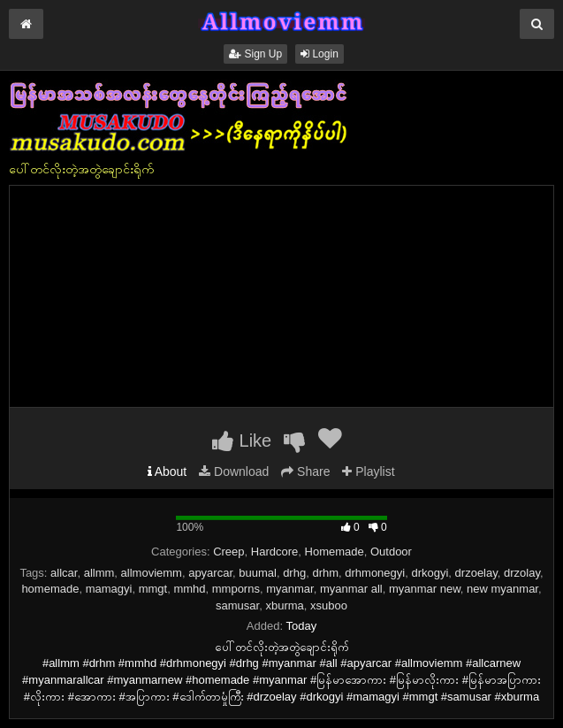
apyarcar (210, 573)
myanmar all (351, 589)
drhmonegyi (375, 573)
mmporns (236, 589)
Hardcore (274, 552)
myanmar (289, 589)
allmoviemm (152, 573)
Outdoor (391, 552)
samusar (237, 605)
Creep (228, 552)
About (167, 471)
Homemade (335, 552)
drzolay (522, 573)
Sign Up (255, 54)
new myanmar (502, 589)
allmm (99, 573)
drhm (325, 573)
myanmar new (425, 589)
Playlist (368, 471)
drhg (294, 573)
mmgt (153, 589)
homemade (50, 589)
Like (242, 441)
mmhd (189, 589)
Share (305, 471)
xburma (284, 605)
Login (320, 54)
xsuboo (329, 605)
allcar (64, 573)
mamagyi (109, 589)
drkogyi (430, 573)
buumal (258, 573)
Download (234, 471)
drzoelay (476, 573)
